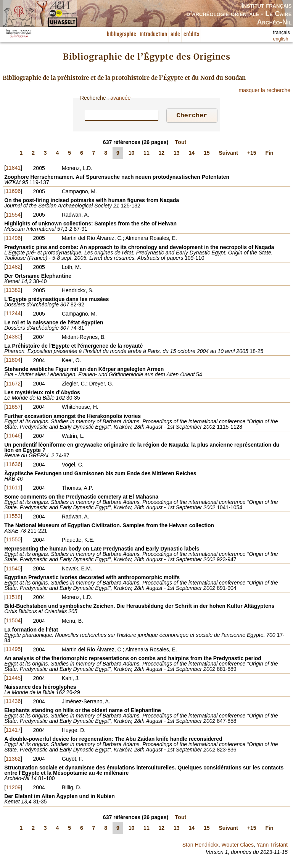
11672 (13, 385)
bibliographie (122, 35)
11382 (13, 291)
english (281, 39)
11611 (13, 489)
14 (192, 154)
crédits (191, 35)
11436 (13, 702)
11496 (13, 239)
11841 (13, 169)
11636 (13, 465)
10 (132, 154)
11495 (13, 650)
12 (162, 154)
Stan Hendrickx (200, 846)
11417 (13, 731)
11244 (13, 314)
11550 (13, 541)
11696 (13, 192)
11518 (13, 598)
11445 (13, 679)
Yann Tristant (272, 846)
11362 (13, 760)
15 (207, 154)
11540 (13, 570)
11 (146, 154)
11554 (13, 216)
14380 (13, 338)
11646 (13, 437)
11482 (13, 268)
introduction (153, 35)
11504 (13, 622)
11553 (13, 517)
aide (175, 35)
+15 (252, 154)
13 (177, 154)
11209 (13, 789)
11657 (13, 408)
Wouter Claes (237, 846)
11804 (13, 361)
